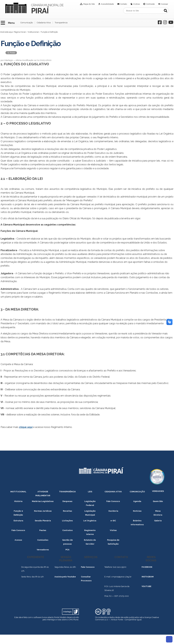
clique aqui (26, 427)
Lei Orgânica (90, 521)
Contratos (67, 530)
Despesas (67, 501)
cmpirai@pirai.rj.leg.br (121, 577)
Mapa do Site (89, 4)
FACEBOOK (147, 567)
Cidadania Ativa (44, 23)
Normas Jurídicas (43, 511)
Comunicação (27, 23)
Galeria (158, 521)
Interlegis (51, 620)
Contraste (150, 4)
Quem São (158, 501)
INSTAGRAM (148, 577)
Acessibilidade (107, 4)
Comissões (43, 540)
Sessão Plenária (43, 521)
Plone (76, 620)
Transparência (61, 23)
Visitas (113, 530)
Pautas (43, 530)
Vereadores (43, 550)
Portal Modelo (60, 617)
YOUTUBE (146, 586)
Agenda (137, 501)
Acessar (165, 4)
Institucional (33, 32)
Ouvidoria (113, 511)
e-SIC (113, 521)
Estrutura (18, 521)
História (18, 501)
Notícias (137, 511)
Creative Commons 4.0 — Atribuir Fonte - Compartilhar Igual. (127, 618)
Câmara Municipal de (47, 8)
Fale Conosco (113, 501)
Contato (124, 4)
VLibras (136, 4)
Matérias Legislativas (43, 501)
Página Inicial (20, 32)
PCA (67, 550)
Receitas (67, 511)
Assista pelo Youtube (65, 577)
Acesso (18, 540)
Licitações (67, 521)
